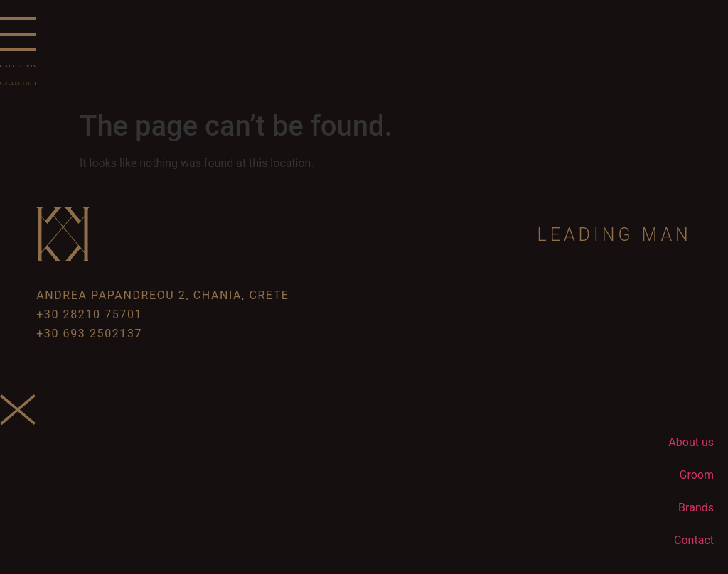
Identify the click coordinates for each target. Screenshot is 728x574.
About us (691, 442)
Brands (696, 508)
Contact (694, 540)
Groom (697, 475)
